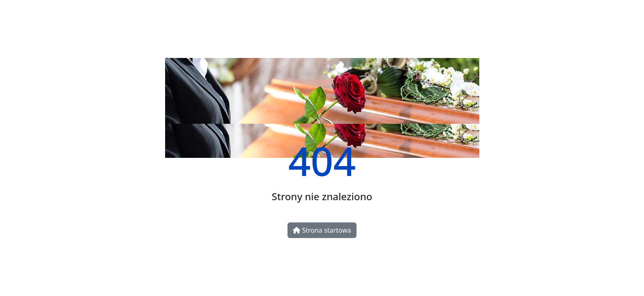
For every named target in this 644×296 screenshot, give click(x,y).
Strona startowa (322, 230)
